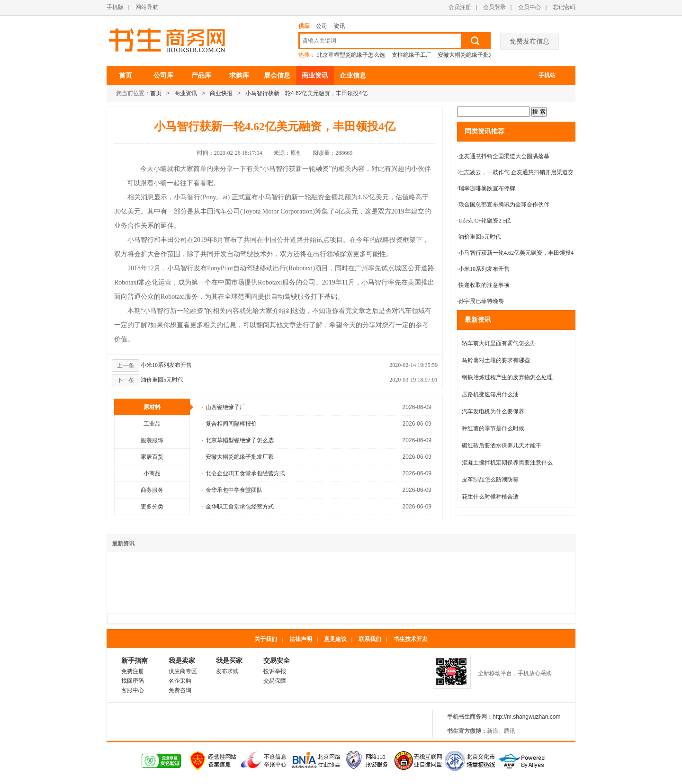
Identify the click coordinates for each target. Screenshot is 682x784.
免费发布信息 (529, 41)
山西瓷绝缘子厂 (224, 407)
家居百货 (152, 457)
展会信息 (277, 75)
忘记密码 (564, 7)
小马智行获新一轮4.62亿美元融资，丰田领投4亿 (306, 93)
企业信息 (353, 75)
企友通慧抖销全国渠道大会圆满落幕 (503, 156)
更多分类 (152, 507)
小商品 (152, 473)
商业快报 (221, 93)
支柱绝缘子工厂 (412, 55)
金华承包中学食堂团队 (232, 490)
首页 (126, 75)
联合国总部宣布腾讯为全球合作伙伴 (503, 205)
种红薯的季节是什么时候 (492, 428)
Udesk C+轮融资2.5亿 (484, 221)
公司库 (163, 75)
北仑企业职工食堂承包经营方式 (243, 473)
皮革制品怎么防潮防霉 (489, 480)
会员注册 (460, 7)
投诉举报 (275, 671)
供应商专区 (183, 671)
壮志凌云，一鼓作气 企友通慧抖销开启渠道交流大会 (515, 174)
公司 (322, 26)
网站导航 (147, 7)
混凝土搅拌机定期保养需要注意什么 (507, 463)
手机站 (547, 75)
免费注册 (133, 671)
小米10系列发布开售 (166, 365)
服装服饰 (152, 440)
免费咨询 (180, 690)
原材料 (167, 407)
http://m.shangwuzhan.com (526, 717)
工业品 (152, 424)
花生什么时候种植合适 (489, 497)
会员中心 (529, 7)
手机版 (115, 7)
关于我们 (266, 639)
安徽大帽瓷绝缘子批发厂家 (472, 55)
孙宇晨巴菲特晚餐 (480, 301)
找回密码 (133, 681)
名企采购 (180, 681)
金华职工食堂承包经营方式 (238, 507)
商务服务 (152, 490)
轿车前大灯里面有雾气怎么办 (498, 343)
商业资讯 (315, 75)
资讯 (340, 26)
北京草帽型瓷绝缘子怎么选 (351, 55)
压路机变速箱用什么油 (489, 394)
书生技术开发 (411, 639)
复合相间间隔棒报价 (229, 424)
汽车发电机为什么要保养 (492, 411)
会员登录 (494, 7)
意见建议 (335, 639)
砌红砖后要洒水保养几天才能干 (501, 445)
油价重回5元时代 (161, 380)
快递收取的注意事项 (483, 285)
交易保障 (275, 681)
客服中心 (133, 690)
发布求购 (227, 671)
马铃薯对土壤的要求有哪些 (495, 360)
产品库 (201, 75)
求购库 (239, 75)
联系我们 (370, 639)
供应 (304, 26)
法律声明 (301, 639)
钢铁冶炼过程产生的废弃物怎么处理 (507, 377)
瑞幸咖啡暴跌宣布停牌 (486, 188)
